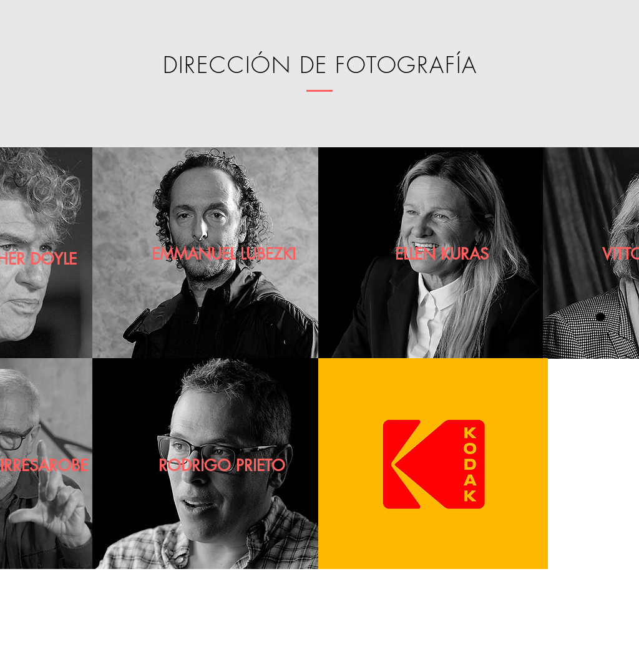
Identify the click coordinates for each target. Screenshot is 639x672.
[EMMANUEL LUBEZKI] (223, 254)
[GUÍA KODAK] (470, 660)
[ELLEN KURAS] (441, 254)
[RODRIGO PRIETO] (222, 466)
